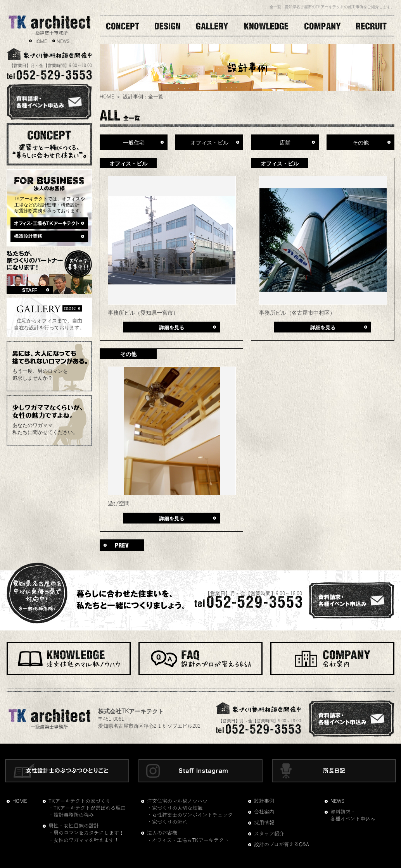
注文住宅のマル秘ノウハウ (177, 801)
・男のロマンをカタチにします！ (86, 833)
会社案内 (264, 812)
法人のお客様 (162, 833)
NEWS (63, 41)
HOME (40, 41)
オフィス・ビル (209, 142)
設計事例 (264, 801)
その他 (361, 142)
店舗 (285, 142)
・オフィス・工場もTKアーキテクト (188, 840)
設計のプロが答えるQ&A (282, 845)
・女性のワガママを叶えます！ (84, 840)
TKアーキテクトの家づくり (80, 801)
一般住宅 (134, 142)
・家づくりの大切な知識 (175, 808)
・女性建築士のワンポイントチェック (190, 815)
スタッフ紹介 (269, 834)
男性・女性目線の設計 (74, 826)
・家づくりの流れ (167, 822)
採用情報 (264, 823)
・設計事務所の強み (71, 815)
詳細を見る (172, 327)
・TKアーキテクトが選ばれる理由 (87, 808)
